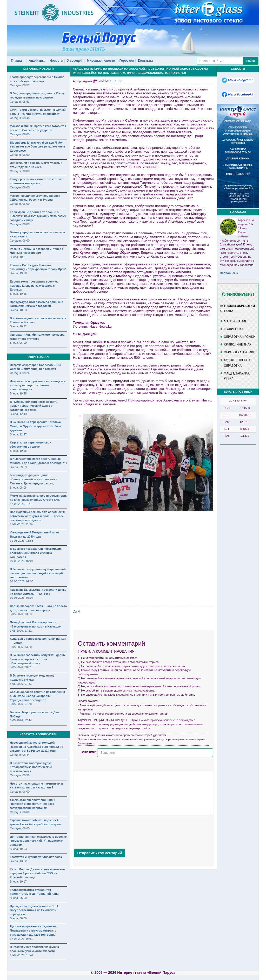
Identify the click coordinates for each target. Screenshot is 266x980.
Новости (56, 61)
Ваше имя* (88, 752)
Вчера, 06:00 (18, 343)
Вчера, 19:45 (18, 393)
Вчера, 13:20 (18, 273)
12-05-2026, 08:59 (22, 939)
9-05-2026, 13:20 (21, 647)
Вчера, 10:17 (18, 882)
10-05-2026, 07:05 (22, 581)
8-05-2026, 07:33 (21, 684)
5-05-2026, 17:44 (21, 720)
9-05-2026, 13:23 (21, 614)
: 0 (77, 611)
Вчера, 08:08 (18, 488)
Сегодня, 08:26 (20, 373)
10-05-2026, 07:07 (22, 561)
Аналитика (37, 61)
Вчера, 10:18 (18, 451)
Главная (17, 61)
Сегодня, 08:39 (20, 775)
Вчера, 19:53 (18, 849)
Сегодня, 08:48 (20, 118)
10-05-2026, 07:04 (22, 598)
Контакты (146, 61)
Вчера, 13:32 (18, 861)
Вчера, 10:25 (18, 294)
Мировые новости (101, 61)
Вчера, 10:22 (18, 326)
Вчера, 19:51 (18, 257)
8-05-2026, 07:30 (21, 704)
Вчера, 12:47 (18, 434)
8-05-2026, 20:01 (21, 667)
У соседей (75, 61)
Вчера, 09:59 (18, 467)
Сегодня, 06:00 (20, 134)
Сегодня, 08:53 (20, 102)
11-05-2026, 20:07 (22, 524)
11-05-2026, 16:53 (22, 541)
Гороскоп (127, 61)
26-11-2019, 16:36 (110, 81)
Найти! (251, 61)
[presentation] (114, 831)
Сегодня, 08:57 (20, 85)
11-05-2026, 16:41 (22, 955)
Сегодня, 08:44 (20, 755)
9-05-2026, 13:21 (21, 631)
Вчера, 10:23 (18, 310)
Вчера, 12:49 (18, 414)
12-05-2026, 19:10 (22, 504)
